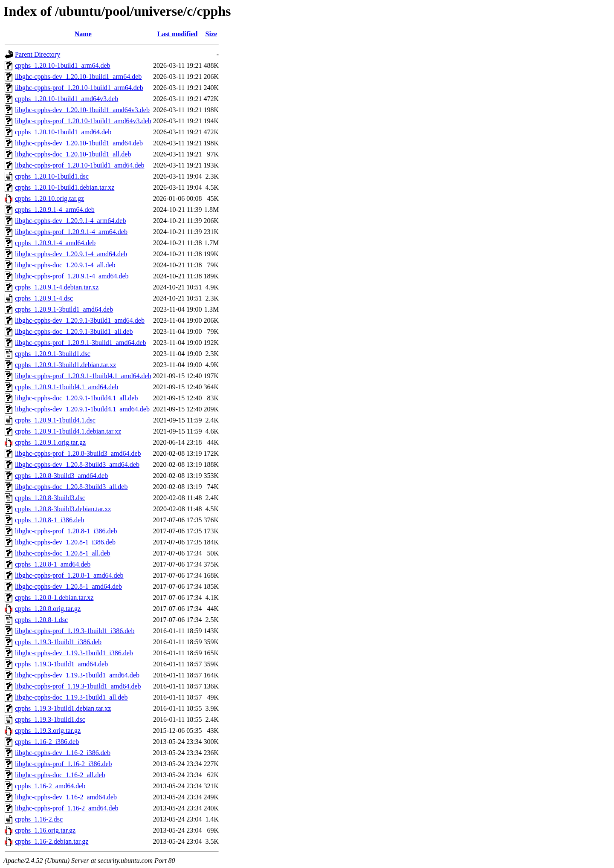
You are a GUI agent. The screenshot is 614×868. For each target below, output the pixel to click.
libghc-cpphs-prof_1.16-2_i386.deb (64, 764)
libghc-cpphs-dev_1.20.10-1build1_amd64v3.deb (82, 110)
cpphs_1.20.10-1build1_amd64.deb (63, 132)
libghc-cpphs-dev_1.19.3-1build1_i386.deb (74, 653)
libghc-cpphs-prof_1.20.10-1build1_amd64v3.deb (83, 121)
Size (211, 34)
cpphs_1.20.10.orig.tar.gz (49, 198)
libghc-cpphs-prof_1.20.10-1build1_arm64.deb (79, 88)
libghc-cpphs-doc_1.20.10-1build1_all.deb (73, 154)
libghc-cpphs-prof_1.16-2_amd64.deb (67, 808)
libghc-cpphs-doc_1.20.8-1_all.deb (63, 553)
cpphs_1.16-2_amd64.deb (50, 786)
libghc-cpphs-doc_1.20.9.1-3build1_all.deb (74, 331)
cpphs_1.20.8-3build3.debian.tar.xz (63, 509)
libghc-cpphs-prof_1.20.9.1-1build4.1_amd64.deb (83, 376)
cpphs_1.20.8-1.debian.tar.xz (54, 597)
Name (83, 34)
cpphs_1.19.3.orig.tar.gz (48, 731)
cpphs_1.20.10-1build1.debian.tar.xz (65, 187)
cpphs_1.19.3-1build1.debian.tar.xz (63, 708)
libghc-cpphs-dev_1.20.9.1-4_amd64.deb (71, 254)
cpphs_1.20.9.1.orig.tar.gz (50, 442)
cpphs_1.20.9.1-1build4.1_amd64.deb (67, 387)
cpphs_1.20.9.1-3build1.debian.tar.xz (65, 365)
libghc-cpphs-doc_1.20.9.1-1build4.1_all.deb (76, 398)
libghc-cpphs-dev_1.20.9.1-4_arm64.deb (70, 221)
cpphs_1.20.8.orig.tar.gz (48, 609)
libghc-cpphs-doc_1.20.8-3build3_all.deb (71, 487)
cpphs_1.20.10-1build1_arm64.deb (63, 65)
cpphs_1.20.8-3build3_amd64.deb (61, 476)
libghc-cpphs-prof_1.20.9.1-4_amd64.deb (72, 276)
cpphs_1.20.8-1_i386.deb (49, 520)
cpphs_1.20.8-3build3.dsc (50, 498)
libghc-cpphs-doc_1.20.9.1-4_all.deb (65, 265)
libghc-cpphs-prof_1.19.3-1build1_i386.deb (75, 631)
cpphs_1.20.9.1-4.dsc (44, 298)
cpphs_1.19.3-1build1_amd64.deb (61, 664)
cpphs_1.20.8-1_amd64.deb (53, 564)
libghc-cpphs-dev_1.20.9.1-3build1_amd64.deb (80, 320)
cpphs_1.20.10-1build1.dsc (52, 176)
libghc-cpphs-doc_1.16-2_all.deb (60, 775)
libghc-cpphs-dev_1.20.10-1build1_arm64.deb (78, 77)
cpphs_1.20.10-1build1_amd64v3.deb (67, 99)
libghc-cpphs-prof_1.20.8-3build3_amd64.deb (78, 453)
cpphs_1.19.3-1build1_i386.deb (58, 642)
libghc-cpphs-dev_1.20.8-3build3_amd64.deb (77, 464)
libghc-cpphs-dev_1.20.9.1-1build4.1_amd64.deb (82, 409)
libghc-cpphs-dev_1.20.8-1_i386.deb (65, 542)
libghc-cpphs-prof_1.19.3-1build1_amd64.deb (78, 686)
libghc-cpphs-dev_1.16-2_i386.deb (63, 753)
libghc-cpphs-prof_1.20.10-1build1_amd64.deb (80, 165)
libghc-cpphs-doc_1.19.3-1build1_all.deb (71, 697)
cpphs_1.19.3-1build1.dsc (50, 719)
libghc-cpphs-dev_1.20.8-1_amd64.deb (68, 586)
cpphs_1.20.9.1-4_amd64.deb (55, 243)
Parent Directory (38, 54)
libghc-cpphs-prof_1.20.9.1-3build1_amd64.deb (81, 343)
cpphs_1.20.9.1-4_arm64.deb (55, 210)
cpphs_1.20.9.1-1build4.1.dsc (55, 420)
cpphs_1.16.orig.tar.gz (45, 830)
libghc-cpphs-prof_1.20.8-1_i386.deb (66, 531)
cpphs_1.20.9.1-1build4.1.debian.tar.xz (68, 431)
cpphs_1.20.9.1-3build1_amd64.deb (64, 309)
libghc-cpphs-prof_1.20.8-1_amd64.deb (69, 575)
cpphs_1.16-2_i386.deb (47, 742)
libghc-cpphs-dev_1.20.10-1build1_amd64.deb (79, 143)
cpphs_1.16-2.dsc (39, 819)
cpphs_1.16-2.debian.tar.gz (52, 841)
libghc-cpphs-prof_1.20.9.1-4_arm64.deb (71, 232)
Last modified (178, 34)
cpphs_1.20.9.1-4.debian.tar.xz (57, 287)
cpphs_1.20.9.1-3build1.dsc (53, 354)
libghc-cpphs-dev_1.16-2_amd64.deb (66, 797)
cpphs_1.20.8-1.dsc (41, 620)
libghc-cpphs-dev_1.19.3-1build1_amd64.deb (77, 675)
